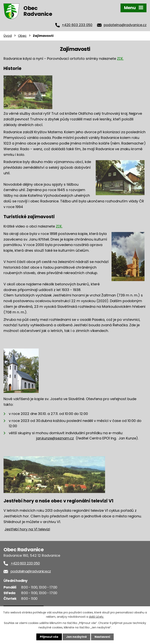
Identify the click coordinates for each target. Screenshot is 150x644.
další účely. (96, 617)
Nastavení (102, 637)
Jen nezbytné (76, 637)
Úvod (8, 36)
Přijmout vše (49, 637)
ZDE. (120, 59)
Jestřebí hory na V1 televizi (27, 529)
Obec (22, 36)
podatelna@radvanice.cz (125, 25)
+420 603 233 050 (77, 25)
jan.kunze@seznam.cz (55, 438)
